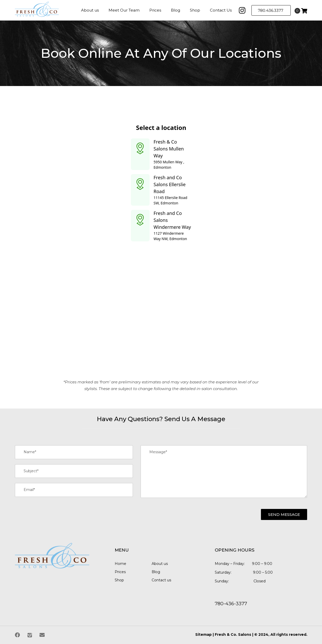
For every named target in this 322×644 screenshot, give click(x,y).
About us (160, 564)
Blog (156, 572)
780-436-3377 (231, 604)
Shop (119, 580)
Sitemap (203, 634)
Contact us (161, 580)
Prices (120, 572)
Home (120, 564)
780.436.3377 (271, 10)
